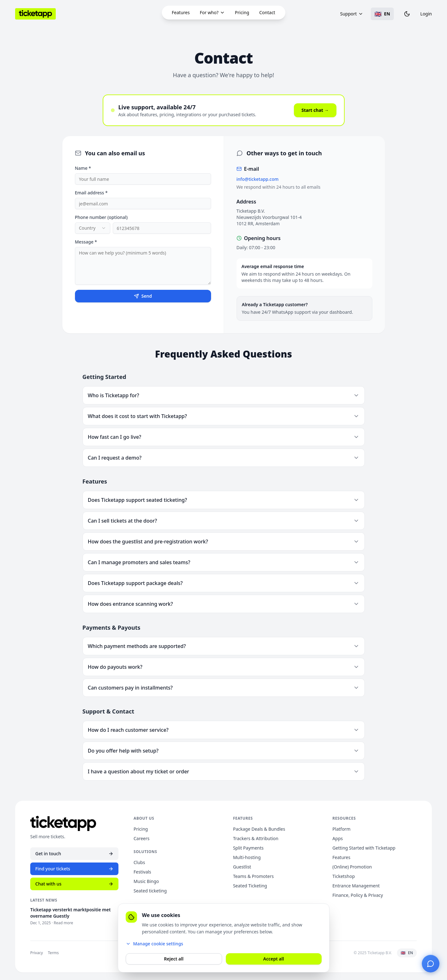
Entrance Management (356, 886)
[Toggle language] (382, 14)
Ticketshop (344, 876)
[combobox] (93, 228)
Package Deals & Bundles (259, 829)
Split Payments (248, 848)
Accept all (274, 959)
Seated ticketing (150, 891)
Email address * (91, 193)
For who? (212, 12)
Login (426, 14)
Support (352, 14)
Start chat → (315, 110)
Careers (141, 838)
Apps (338, 838)
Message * (86, 242)
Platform (341, 829)
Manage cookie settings (155, 944)
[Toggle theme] (407, 14)
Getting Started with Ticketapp (364, 848)
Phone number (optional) (101, 218)
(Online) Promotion (352, 867)
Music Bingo (146, 881)
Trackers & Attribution (256, 838)
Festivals (142, 872)
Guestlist (242, 867)
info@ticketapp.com (258, 179)
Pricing (242, 12)
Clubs (139, 862)
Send (143, 296)
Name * (83, 168)
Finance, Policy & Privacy (358, 895)
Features (181, 12)
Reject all (174, 959)
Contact (267, 12)
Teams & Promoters (253, 876)
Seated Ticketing (250, 886)
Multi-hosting (247, 857)
